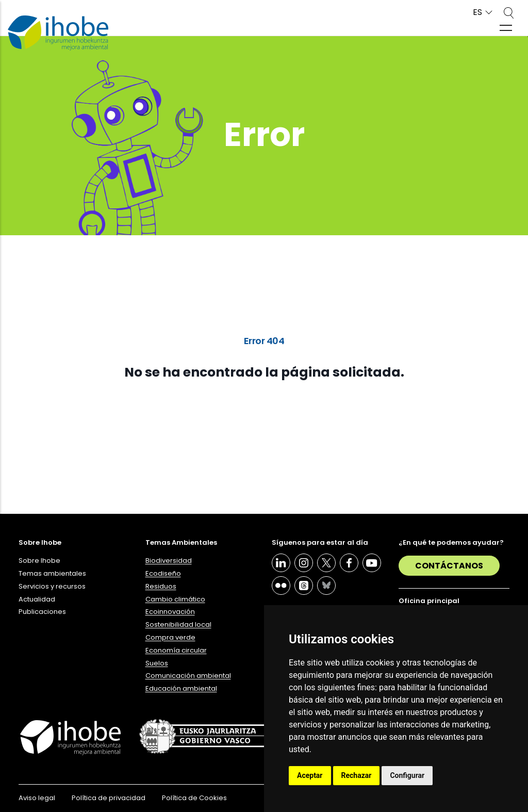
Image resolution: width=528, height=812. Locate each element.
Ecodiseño (163, 573)
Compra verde (170, 637)
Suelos (157, 663)
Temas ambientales (52, 573)
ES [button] (477, 13)
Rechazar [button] (357, 775)
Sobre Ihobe (39, 561)
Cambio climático (175, 599)
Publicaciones (42, 612)
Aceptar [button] (310, 775)
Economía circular (176, 650)
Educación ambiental (181, 688)
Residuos (161, 586)
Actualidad (37, 599)
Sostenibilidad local (178, 624)
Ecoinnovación (170, 612)
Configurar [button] (407, 775)
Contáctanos (449, 566)
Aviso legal (37, 798)
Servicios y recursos (52, 586)
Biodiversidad (169, 561)
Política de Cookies (194, 798)
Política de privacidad (109, 798)
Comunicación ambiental (188, 676)
